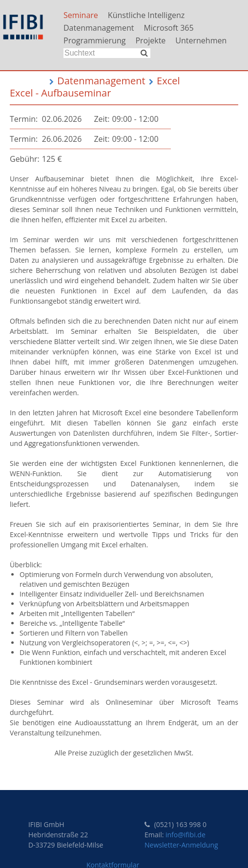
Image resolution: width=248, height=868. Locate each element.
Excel (168, 81)
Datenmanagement (99, 28)
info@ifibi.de (186, 835)
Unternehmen (201, 40)
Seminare (81, 15)
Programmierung (94, 40)
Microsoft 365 (168, 28)
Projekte (150, 40)
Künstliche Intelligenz (146, 15)
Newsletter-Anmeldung (181, 845)
